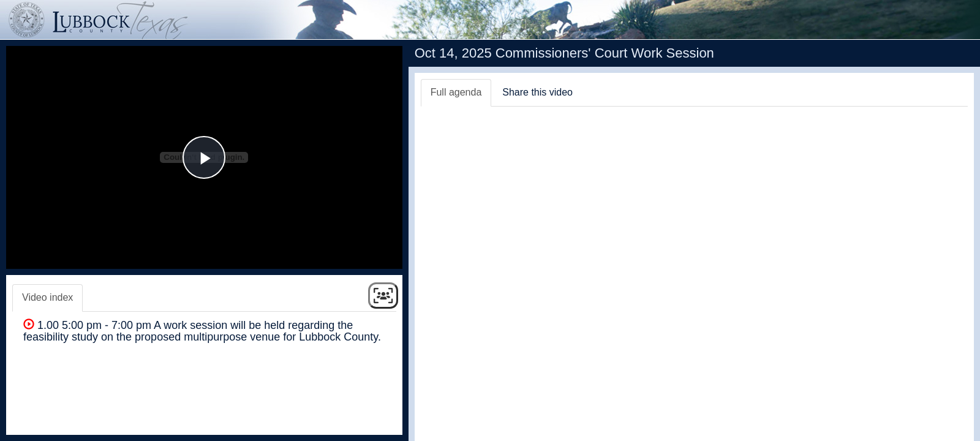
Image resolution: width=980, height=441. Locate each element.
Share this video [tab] (537, 92)
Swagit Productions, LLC (925, 428)
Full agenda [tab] (456, 92)
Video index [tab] (47, 297)
